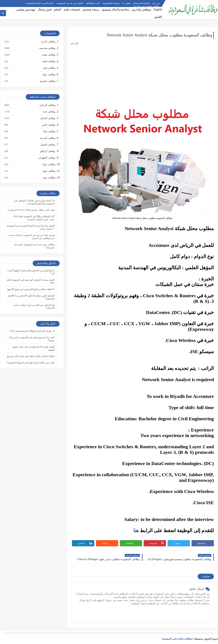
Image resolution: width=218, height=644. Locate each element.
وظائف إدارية (48, 42)
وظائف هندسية (47, 48)
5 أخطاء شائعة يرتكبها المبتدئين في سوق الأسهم (31, 289)
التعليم (57, 9)
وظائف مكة (49, 131)
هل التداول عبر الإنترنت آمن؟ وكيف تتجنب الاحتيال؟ (34, 307)
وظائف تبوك (48, 164)
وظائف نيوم (49, 171)
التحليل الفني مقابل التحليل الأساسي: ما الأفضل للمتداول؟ (31, 297)
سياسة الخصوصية (111, 3)
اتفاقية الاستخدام (141, 3)
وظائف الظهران (46, 158)
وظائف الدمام (48, 118)
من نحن (156, 3)
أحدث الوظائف (93, 3)
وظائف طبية (49, 61)
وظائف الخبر (48, 125)
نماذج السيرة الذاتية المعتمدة (40, 3)
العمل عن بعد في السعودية (70, 3)
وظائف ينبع (49, 178)
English (158, 9)
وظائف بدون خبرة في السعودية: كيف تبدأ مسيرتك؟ (34, 246)
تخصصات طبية (72, 9)
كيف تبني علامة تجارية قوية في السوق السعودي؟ (31, 363)
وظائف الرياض (47, 105)
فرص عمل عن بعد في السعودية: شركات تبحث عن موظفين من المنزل (32, 237)
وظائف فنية (49, 68)
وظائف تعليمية (47, 81)
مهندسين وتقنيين (26, 9)
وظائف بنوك (48, 75)
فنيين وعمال (45, 9)
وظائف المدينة (47, 138)
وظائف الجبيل (48, 145)
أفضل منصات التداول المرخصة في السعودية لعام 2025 (31, 281)
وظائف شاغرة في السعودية (177, 639)
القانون (158, 17)
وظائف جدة (49, 112)
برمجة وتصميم (91, 9)
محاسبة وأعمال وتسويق (115, 9)
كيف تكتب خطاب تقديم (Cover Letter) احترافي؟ (31, 210)
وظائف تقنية (48, 55)
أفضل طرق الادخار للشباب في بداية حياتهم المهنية (34, 348)
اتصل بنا (126, 3)
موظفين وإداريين (141, 9)
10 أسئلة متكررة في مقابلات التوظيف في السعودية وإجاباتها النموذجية (34, 202)
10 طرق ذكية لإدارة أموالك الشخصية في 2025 (32, 331)
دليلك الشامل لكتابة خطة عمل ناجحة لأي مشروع (31, 356)
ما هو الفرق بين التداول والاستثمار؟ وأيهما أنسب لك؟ (31, 272)
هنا (136, 531)
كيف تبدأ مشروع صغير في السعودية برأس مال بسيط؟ (32, 339)
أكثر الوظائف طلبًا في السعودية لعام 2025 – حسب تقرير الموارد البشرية (33, 218)
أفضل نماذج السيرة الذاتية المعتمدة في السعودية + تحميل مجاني (31, 227)
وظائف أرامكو (48, 151)
